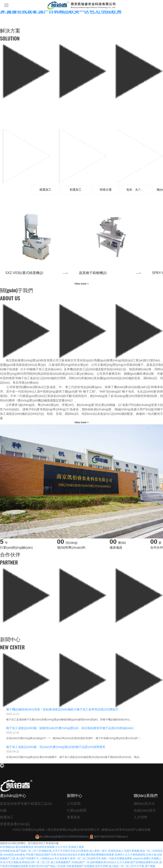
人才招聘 (141, 817)
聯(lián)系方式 (144, 804)
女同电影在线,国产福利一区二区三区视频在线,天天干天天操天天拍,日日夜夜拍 (44, 851)
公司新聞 (74, 804)
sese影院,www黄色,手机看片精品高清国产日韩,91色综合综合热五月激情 (44, 855)
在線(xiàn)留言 (145, 810)
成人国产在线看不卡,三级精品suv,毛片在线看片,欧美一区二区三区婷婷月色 (58, 858)
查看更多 (74, 817)
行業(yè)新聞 (77, 810)
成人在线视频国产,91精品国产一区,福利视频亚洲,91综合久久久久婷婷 (90, 862)
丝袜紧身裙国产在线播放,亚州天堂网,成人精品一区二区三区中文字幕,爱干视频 (111, 866)
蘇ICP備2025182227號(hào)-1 (109, 837)
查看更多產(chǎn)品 (15, 824)
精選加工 (7, 817)
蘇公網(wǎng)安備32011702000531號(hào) (62, 837)
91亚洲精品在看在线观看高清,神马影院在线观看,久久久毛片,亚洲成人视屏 (42, 847)
